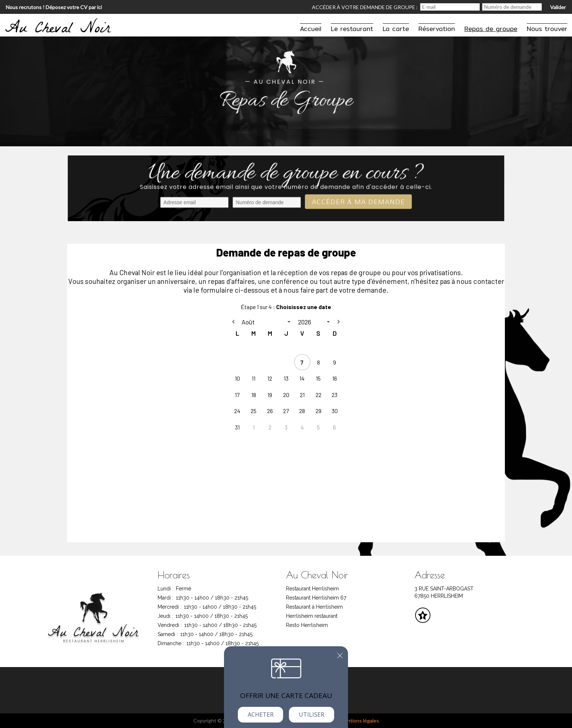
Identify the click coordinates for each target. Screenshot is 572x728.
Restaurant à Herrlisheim (314, 607)
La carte (396, 28)
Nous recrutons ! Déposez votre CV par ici (54, 7)
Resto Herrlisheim (307, 625)
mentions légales (360, 721)
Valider (558, 7)
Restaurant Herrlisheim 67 (316, 598)
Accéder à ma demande (357, 202)
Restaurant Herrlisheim (312, 589)
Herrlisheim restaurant (312, 616)
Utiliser (312, 714)
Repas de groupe (491, 28)
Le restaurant (352, 28)
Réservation (437, 28)
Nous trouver (547, 28)
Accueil (311, 28)
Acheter (261, 714)
